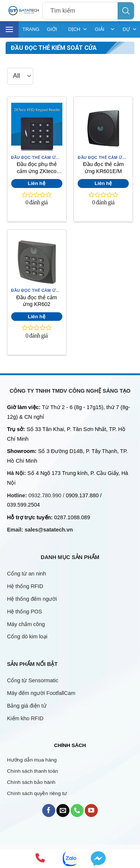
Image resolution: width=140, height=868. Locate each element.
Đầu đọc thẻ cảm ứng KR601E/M (103, 168)
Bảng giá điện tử (28, 706)
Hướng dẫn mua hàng (32, 760)
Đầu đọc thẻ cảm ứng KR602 (37, 301)
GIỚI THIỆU (54, 32)
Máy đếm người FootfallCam (41, 693)
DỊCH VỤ (78, 29)
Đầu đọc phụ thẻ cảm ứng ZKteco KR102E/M (37, 168)
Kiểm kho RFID (25, 718)
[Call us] (77, 810)
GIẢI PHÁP (105, 29)
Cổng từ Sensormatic (33, 680)
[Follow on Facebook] (49, 810)
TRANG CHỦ (31, 32)
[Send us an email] (63, 810)
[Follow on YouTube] (91, 810)
